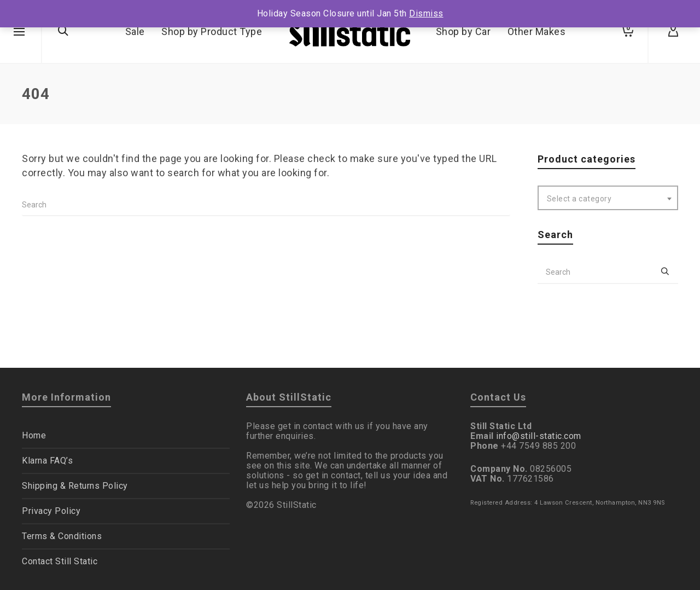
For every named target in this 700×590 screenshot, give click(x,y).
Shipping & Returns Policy (75, 486)
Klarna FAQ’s (47, 461)
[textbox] (608, 199)
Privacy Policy (51, 511)
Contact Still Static (60, 561)
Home (34, 435)
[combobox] (608, 198)
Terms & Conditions (62, 536)
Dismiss (426, 13)
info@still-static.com (539, 436)
